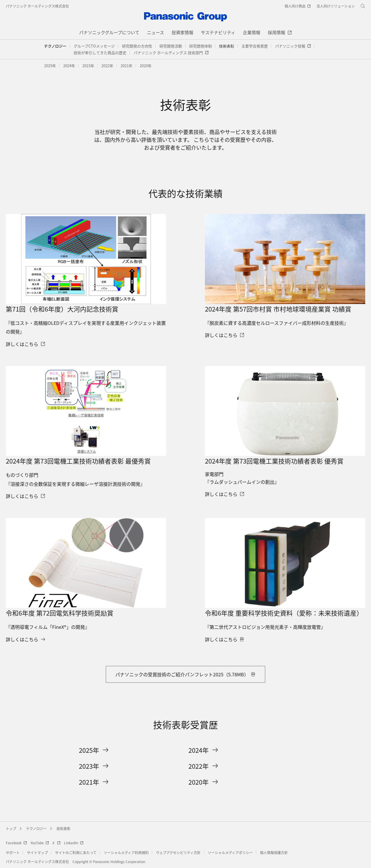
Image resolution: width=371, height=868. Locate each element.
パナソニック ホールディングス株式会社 (37, 6)
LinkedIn (74, 843)
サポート (13, 853)
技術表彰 (63, 828)
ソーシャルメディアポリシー (230, 853)
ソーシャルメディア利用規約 (126, 853)
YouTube (40, 843)
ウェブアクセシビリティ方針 (178, 853)
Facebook (16, 843)
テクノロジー (55, 46)
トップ (11, 828)
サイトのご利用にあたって (76, 853)
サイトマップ (37, 853)
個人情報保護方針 (274, 853)
